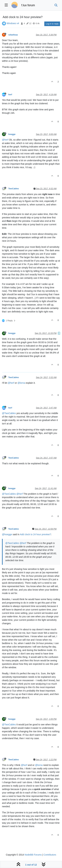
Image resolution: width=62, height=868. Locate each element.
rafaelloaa (13, 35)
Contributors (50, 855)
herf (10, 95)
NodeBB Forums (33, 855)
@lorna (21, 383)
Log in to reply (52, 24)
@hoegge (7, 534)
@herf (5, 140)
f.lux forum (28, 5)
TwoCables (14, 189)
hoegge (12, 134)
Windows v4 (13, 23)
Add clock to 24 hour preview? (35, 534)
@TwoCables (9, 413)
